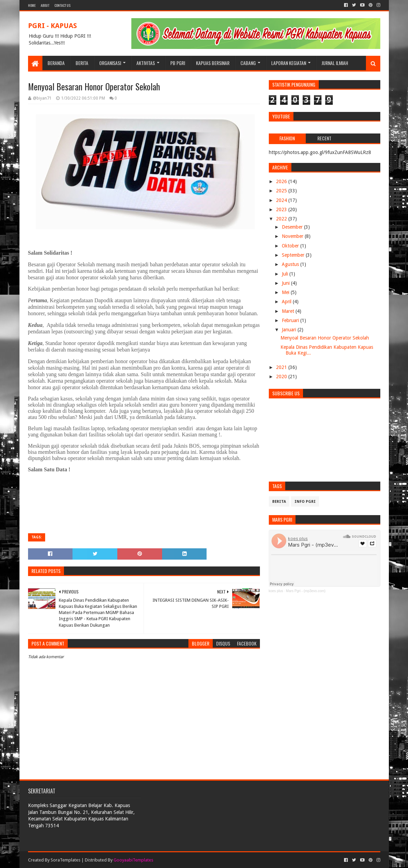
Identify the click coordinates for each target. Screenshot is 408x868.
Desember (293, 227)
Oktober (291, 246)
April (287, 302)
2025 (282, 191)
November (293, 236)
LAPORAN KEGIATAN (289, 63)
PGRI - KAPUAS (52, 26)
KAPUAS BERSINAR (213, 63)
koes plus (276, 591)
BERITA (82, 63)
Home (32, 5)
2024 (282, 200)
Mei (286, 292)
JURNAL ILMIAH (335, 63)
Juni (286, 283)
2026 (282, 181)
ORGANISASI (110, 63)
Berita (279, 502)
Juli (286, 274)
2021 (282, 367)
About (45, 5)
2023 (282, 209)
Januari (290, 330)
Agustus (291, 264)
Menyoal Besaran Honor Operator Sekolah (325, 338)
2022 (282, 219)
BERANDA (56, 63)
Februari (291, 320)
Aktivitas (146, 63)
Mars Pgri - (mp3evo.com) (306, 591)
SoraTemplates (65, 860)
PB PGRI (178, 63)
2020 (282, 376)
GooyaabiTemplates (133, 860)
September (294, 255)
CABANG (248, 63)
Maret (289, 311)
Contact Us (62, 5)
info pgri (305, 502)
